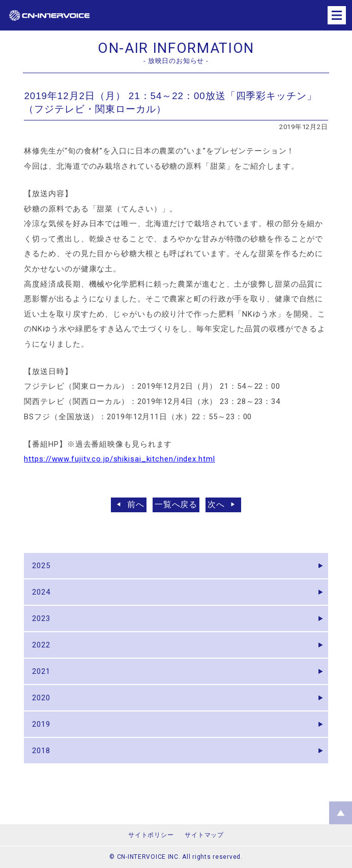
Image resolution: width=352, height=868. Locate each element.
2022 (41, 645)
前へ (136, 504)
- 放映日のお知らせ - (176, 61)
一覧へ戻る (176, 504)
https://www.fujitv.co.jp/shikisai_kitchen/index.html (119, 459)
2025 (41, 566)
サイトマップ (204, 835)
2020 (41, 698)
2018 (41, 751)
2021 (41, 671)
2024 (41, 592)
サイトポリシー (151, 835)
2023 (41, 618)
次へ (216, 504)
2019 (41, 724)
